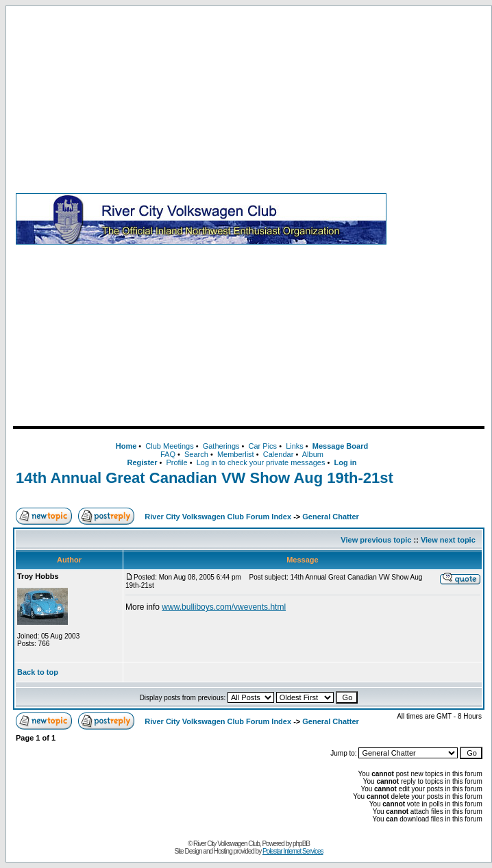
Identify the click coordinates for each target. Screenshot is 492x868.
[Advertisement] (438, 219)
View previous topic (376, 540)
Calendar (279, 454)
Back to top (38, 672)
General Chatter (331, 517)
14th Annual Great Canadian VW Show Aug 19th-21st (205, 478)
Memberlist (236, 454)
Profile (177, 462)
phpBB (301, 844)
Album (313, 454)
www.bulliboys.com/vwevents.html (224, 607)
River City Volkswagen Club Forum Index (218, 517)
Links (295, 446)
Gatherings (221, 446)
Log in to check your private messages (261, 462)
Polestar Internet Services (293, 851)
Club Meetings (169, 446)
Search (196, 454)
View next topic (448, 540)
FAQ (168, 454)
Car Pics (263, 446)
